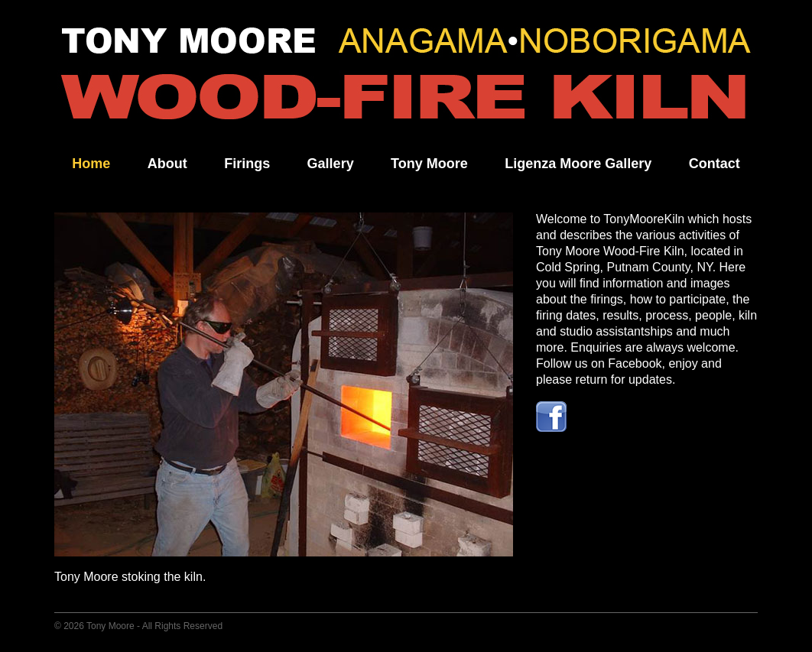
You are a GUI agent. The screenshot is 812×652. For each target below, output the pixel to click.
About (167, 164)
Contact (715, 164)
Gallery (331, 164)
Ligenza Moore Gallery (578, 164)
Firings (247, 164)
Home (91, 164)
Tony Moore (429, 164)
